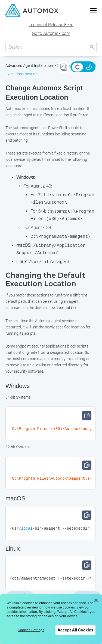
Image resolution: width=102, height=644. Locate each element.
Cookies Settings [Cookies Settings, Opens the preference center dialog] (31, 630)
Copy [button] (87, 416)
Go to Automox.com (51, 33)
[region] (51, 619)
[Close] (96, 600)
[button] (92, 47)
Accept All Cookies (75, 630)
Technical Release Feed (51, 25)
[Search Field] (51, 47)
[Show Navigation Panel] (93, 11)
